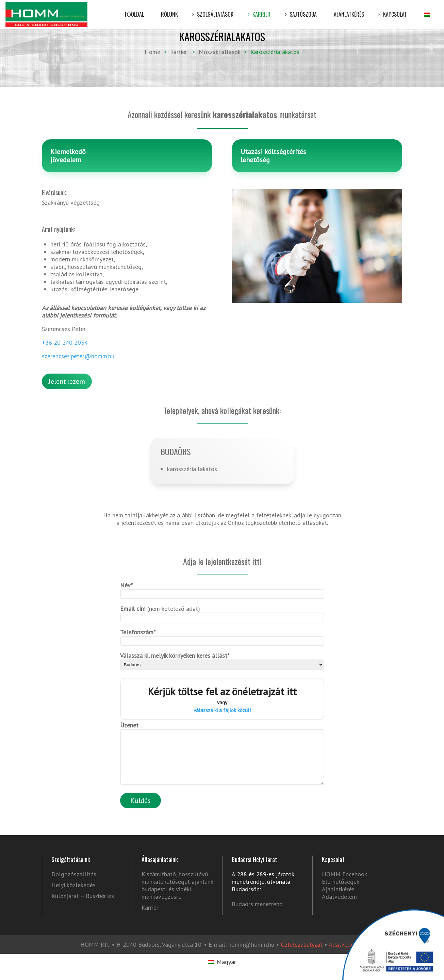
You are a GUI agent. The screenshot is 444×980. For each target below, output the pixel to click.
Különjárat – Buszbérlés (83, 906)
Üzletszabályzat (302, 955)
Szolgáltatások (214, 9)
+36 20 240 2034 (65, 342)
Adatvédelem (339, 907)
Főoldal (134, 9)
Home (152, 52)
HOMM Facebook (344, 884)
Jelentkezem (67, 381)
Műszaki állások (220, 52)
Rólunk (169, 9)
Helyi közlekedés (73, 895)
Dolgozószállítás (74, 884)
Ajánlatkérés (349, 9)
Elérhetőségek (341, 892)
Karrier (260, 9)
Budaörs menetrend (257, 914)
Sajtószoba (302, 9)
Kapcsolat (394, 9)
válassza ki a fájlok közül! (222, 710)
